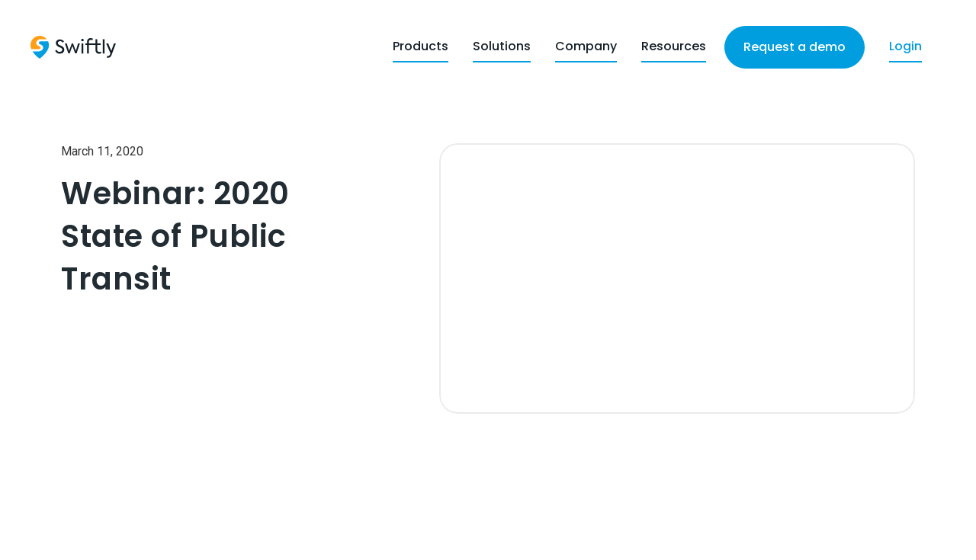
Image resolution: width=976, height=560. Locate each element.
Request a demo (795, 47)
